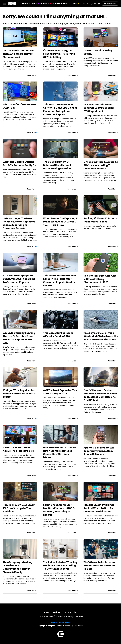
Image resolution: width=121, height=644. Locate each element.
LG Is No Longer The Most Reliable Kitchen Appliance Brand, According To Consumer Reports (19, 223)
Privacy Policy (71, 612)
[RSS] (99, 4)
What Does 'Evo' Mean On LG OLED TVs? (19, 106)
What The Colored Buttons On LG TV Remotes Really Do (19, 163)
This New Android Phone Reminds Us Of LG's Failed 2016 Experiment (99, 108)
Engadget (42, 626)
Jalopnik (51, 626)
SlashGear (79, 626)
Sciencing (69, 626)
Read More (31, 75)
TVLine (60, 626)
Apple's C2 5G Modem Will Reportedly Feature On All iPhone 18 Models (99, 451)
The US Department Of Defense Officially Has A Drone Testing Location (57, 165)
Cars (74, 3)
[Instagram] (92, 4)
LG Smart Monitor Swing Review (98, 52)
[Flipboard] (95, 4)
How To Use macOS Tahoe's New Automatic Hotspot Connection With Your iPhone (59, 452)
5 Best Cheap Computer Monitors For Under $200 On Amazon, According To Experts (60, 510)
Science (45, 3)
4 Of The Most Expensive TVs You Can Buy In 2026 (60, 392)
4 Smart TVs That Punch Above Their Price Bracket (18, 449)
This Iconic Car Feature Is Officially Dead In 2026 (58, 335)
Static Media (49, 617)
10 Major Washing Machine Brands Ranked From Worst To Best (19, 393)
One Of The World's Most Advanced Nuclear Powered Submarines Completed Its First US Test (100, 395)
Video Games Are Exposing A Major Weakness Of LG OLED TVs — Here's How (60, 222)
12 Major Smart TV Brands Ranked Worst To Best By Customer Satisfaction (99, 508)
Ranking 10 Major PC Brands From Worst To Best (100, 220)
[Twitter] (88, 4)
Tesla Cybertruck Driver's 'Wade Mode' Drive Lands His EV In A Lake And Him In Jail (101, 336)
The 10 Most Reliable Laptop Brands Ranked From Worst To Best (100, 566)
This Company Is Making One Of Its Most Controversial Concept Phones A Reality (18, 567)
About (46, 612)
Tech (34, 3)
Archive (57, 612)
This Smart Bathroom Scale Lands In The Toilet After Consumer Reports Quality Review (59, 281)
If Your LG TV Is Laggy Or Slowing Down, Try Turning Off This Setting (59, 54)
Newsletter (110, 4)
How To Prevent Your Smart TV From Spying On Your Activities (19, 508)
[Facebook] (84, 4)
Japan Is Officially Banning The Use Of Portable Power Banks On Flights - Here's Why (19, 338)
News (25, 3)
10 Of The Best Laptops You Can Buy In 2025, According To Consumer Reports (19, 279)
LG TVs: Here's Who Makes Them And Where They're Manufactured (18, 54)
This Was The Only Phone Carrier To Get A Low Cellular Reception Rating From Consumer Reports (60, 109)
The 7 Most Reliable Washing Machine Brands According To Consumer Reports (60, 565)
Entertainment (60, 3)
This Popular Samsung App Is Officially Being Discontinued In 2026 (100, 279)
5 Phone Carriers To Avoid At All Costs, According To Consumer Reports (101, 165)
